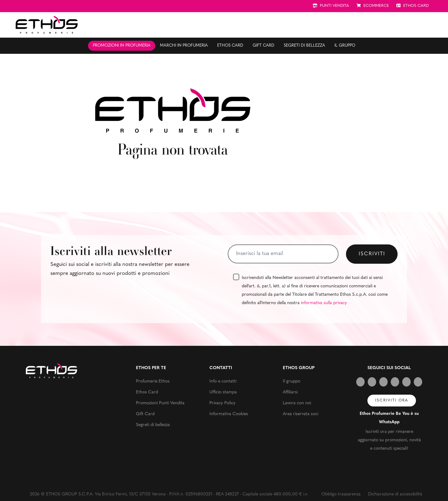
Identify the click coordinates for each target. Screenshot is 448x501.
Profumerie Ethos (153, 381)
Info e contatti (223, 381)
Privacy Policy (222, 403)
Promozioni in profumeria (122, 46)
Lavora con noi (297, 403)
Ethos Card (230, 46)
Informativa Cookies (229, 414)
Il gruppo (345, 46)
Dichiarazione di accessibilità (395, 494)
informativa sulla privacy (324, 303)
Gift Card (264, 46)
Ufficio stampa (223, 392)
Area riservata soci (301, 414)
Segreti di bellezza (304, 46)
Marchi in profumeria (184, 46)
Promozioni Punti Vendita (160, 403)
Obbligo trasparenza (341, 494)
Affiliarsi (290, 392)
